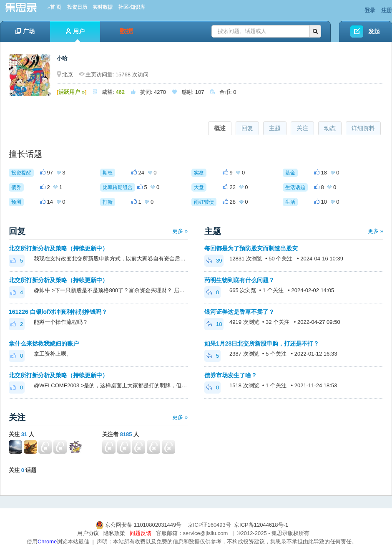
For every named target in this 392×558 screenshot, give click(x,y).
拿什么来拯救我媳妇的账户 (44, 343)
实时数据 (103, 7)
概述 (220, 128)
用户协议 (88, 533)
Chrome (47, 542)
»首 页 (54, 7)
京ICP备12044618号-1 (261, 525)
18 (214, 324)
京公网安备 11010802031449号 (139, 525)
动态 (330, 128)
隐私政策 (114, 533)
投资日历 (77, 7)
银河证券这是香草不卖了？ (239, 312)
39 (214, 261)
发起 (374, 31)
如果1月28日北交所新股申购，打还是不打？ (262, 343)
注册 (387, 10)
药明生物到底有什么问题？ (239, 280)
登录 (370, 10)
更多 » (180, 231)
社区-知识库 (132, 7)
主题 (275, 128)
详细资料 (363, 128)
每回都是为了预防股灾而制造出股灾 (251, 248)
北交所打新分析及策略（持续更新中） (58, 248)
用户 (75, 35)
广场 (25, 31)
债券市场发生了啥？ (231, 375)
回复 (247, 128)
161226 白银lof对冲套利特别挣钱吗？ (58, 312)
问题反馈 (141, 533)
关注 (302, 128)
